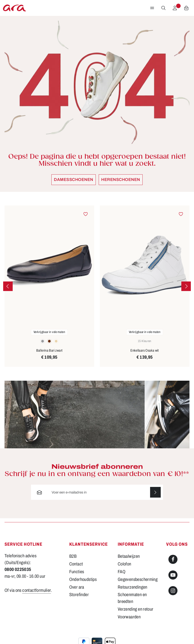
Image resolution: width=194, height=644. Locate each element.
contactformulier (37, 590)
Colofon (125, 564)
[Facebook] (173, 560)
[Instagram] (173, 591)
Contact (76, 564)
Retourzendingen (133, 587)
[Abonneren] (155, 493)
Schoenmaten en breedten (132, 598)
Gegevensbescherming (138, 579)
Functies (77, 572)
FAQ (122, 572)
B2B (73, 556)
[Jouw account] (175, 8)
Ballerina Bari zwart (49, 350)
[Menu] (152, 8)
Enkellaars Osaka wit (145, 350)
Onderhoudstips (83, 579)
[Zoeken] (163, 8)
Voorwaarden (129, 617)
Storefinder (79, 595)
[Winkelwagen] (186, 8)
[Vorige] (8, 286)
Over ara (77, 587)
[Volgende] (186, 286)
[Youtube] (173, 575)
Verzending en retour (136, 609)
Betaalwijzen (129, 556)
